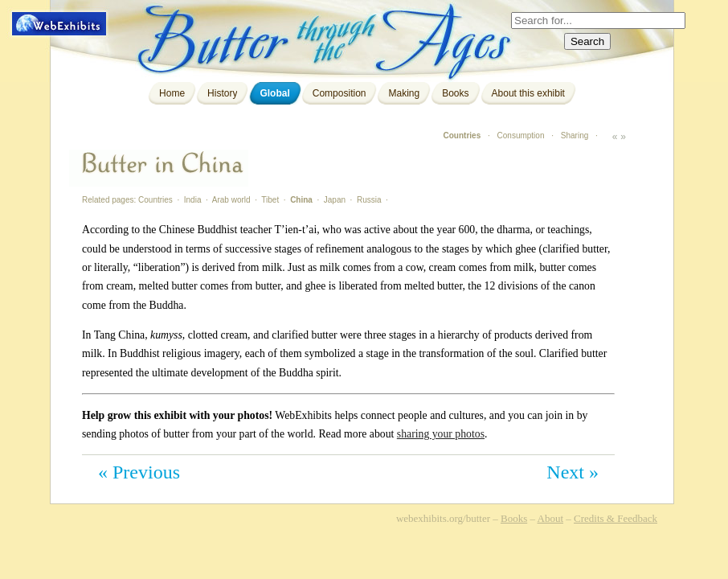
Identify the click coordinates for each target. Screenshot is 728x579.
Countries (462, 136)
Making (404, 93)
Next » (573, 472)
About (551, 518)
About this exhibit (528, 93)
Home (172, 93)
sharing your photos (441, 434)
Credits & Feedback (616, 518)
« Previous (139, 472)
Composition (339, 93)
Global (274, 93)
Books (455, 93)
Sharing (575, 136)
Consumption (521, 136)
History (222, 93)
